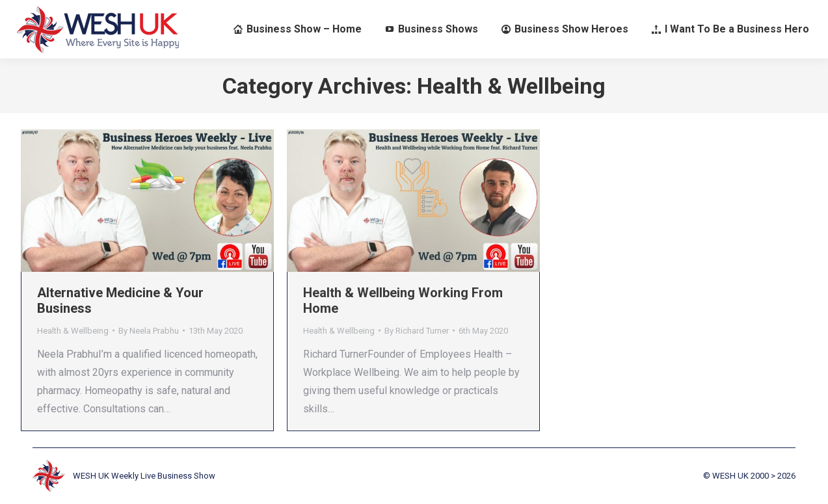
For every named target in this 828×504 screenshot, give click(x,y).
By (149, 331)
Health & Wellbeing (73, 331)
